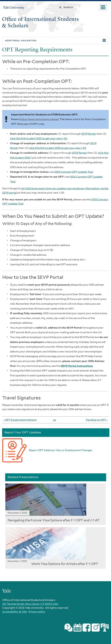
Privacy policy (37, 612)
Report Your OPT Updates (23, 432)
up (54, 420)
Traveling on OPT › (96, 420)
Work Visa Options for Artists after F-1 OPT (65, 564)
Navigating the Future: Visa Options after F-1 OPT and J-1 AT (54, 520)
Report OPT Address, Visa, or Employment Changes (61, 450)
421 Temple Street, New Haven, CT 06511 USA (30, 604)
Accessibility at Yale (15, 612)
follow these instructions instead (39, 119)
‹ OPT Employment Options (20, 420)
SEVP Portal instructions (77, 366)
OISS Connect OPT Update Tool (74, 172)
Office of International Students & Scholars (41, 22)
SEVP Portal (88, 134)
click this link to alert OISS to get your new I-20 (39, 138)
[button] (55, 41)
